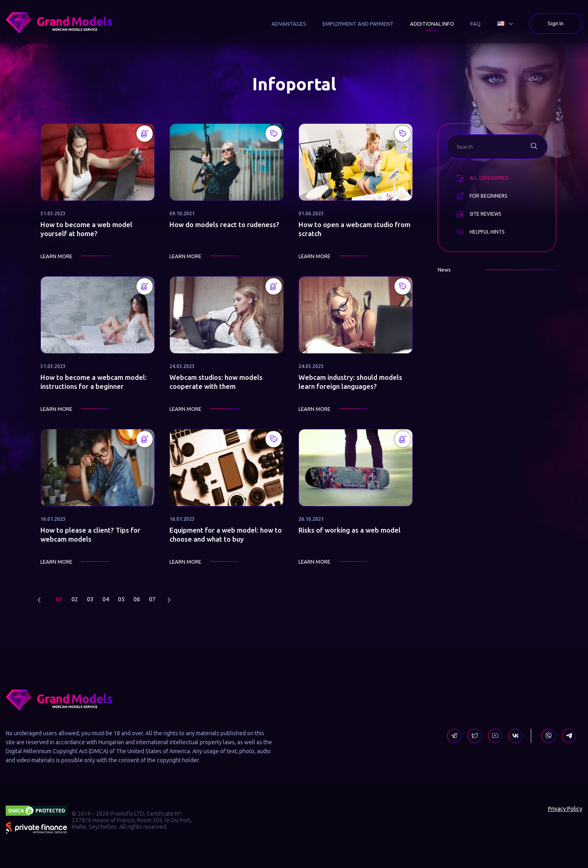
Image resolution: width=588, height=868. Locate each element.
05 (121, 599)
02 (75, 599)
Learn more (56, 256)
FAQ (476, 24)
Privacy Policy (565, 809)
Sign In (556, 23)
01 (59, 599)
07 (152, 599)
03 (90, 599)
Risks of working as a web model (350, 530)
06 (137, 599)
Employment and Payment (358, 24)
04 (106, 599)
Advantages (289, 24)
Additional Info (432, 24)
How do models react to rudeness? (224, 224)
